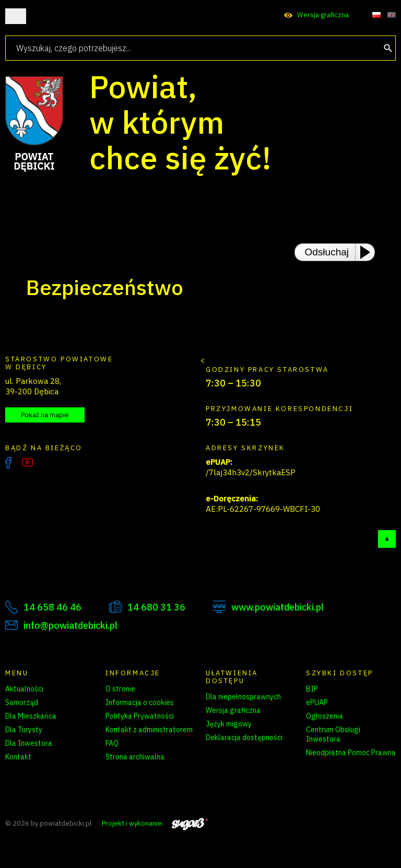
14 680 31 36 (156, 607)
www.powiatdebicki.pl (278, 607)
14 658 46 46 (52, 607)
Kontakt (18, 757)
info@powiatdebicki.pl (70, 625)
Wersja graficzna (323, 15)
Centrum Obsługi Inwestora (333, 734)
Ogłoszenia (325, 716)
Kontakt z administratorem (149, 730)
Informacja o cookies (140, 702)
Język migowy (229, 724)
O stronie (120, 689)
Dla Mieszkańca (31, 716)
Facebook (8, 463)
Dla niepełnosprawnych (243, 697)
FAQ (112, 743)
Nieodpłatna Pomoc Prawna (351, 753)
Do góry (387, 539)
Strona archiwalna (135, 757)
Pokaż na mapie (45, 415)
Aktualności (24, 689)
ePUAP (317, 702)
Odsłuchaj (327, 252)
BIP (312, 689)
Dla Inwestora (29, 743)
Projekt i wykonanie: (155, 823)
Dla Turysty (24, 730)
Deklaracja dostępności (244, 737)
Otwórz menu (16, 16)
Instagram (49, 463)
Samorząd (22, 702)
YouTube (27, 463)
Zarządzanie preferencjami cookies (150, 775)
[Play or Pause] (368, 252)
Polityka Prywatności (140, 716)
